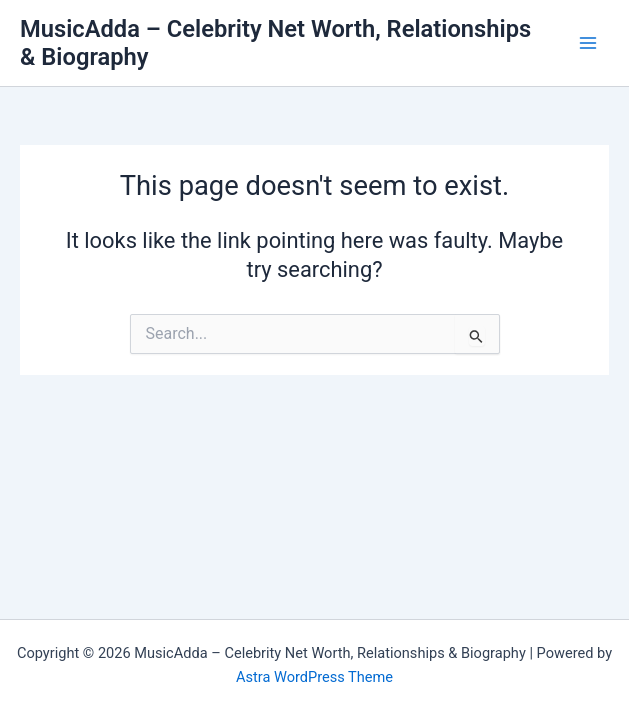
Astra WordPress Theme (314, 677)
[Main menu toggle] (588, 43)
